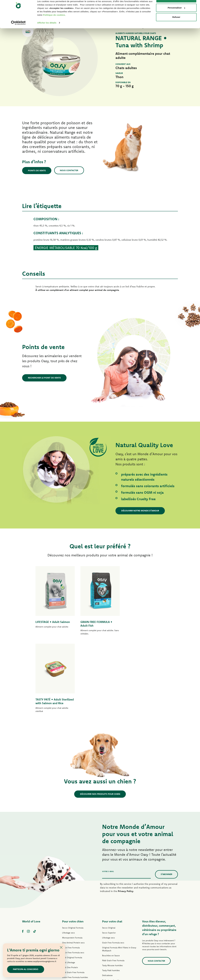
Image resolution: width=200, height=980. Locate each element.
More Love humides (111, 923)
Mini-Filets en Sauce (72, 910)
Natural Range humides (73, 920)
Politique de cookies (54, 24)
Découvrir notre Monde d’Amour (140, 511)
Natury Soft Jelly (70, 915)
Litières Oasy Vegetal (112, 937)
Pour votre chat (112, 844)
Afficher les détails (47, 32)
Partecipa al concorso (26, 969)
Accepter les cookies (176, 7)
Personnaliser (176, 17)
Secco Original (109, 850)
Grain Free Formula (71, 870)
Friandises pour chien (72, 925)
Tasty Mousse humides (112, 888)
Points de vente (37, 170)
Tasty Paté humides (71, 905)
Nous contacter (69, 170)
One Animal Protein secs (73, 865)
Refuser (176, 26)
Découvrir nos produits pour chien (100, 717)
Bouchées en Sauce (111, 878)
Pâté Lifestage (69, 885)
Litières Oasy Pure (110, 932)
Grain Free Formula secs (73, 875)
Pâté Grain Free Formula (73, 895)
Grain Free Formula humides (75, 900)
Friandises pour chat (111, 927)
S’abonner (166, 797)
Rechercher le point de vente (44, 378)
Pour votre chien (73, 844)
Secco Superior (109, 855)
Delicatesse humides (111, 903)
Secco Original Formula (73, 850)
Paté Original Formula (72, 880)
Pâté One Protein (70, 890)
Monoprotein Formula (72, 860)
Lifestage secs (68, 855)
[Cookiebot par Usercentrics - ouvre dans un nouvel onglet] (18, 32)
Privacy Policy (126, 813)
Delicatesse (107, 898)
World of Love (31, 844)
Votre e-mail (108, 794)
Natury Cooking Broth (112, 913)
